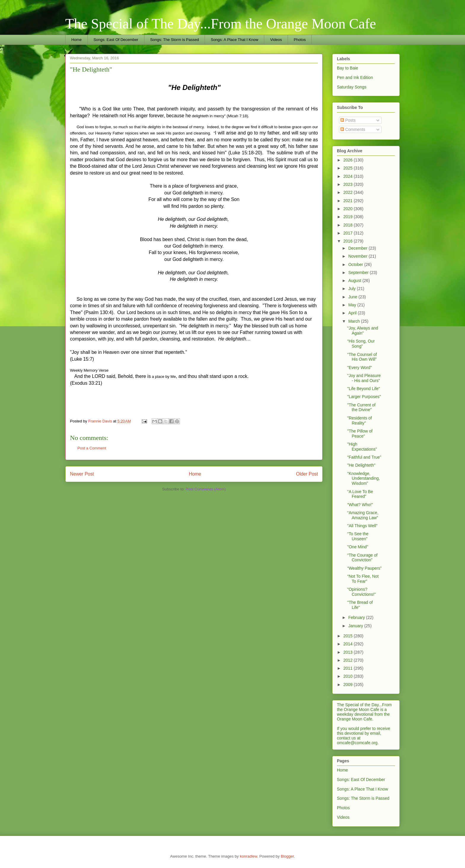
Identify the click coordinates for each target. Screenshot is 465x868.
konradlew (249, 856)
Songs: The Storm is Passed (175, 40)
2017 (349, 233)
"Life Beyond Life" (364, 389)
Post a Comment (92, 448)
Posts (348, 120)
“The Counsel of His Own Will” (362, 357)
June (353, 297)
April (353, 313)
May (353, 305)
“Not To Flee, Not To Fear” (363, 579)
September (359, 273)
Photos (300, 40)
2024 (349, 176)
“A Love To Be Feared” (360, 494)
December (358, 248)
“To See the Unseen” (358, 536)
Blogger (287, 856)
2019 (349, 217)
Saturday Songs (352, 87)
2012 (349, 660)
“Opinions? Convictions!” (362, 592)
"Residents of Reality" (360, 420)
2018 (349, 225)
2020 (349, 209)
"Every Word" (360, 368)
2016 (349, 241)
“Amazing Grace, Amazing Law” (363, 515)
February (357, 617)
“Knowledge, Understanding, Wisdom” (364, 479)
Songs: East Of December (116, 40)
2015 (349, 636)
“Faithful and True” (364, 457)
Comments (353, 129)
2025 (349, 168)
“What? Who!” (360, 505)
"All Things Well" (362, 526)
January (356, 626)
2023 (349, 184)
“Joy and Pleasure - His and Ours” (364, 378)
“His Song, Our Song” (361, 344)
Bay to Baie (348, 68)
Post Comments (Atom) (206, 489)
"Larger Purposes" (364, 397)
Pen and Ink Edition (355, 77)
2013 (349, 652)
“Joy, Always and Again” (363, 331)
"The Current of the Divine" (361, 407)
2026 (349, 160)
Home (77, 40)
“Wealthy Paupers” (364, 568)
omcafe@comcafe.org (357, 743)
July (352, 289)
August (355, 281)
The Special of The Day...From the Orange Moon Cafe (221, 24)
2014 (349, 644)
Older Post (307, 474)
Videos (276, 40)
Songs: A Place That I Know (235, 40)
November (358, 256)
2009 (349, 685)
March (355, 321)
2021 (349, 201)
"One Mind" (358, 547)
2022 (349, 192)
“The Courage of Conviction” (362, 558)
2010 (349, 676)
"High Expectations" (362, 447)
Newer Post (82, 474)
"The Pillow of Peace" (360, 434)
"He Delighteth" (361, 465)
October (356, 264)
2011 (349, 668)
